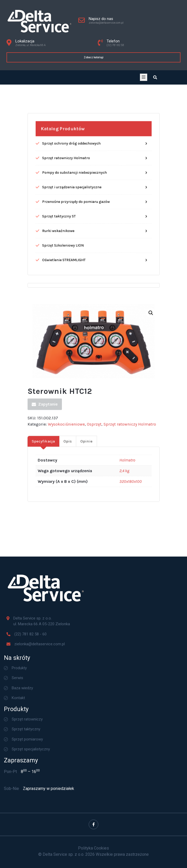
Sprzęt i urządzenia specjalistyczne (72, 245)
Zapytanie (45, 462)
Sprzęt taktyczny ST (59, 274)
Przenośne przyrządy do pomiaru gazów (76, 260)
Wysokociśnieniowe (66, 483)
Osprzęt (94, 483)
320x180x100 (131, 540)
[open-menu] (144, 77)
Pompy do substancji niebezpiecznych (75, 231)
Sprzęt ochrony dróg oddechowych (71, 202)
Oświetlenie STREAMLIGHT (64, 318)
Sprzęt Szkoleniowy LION (63, 304)
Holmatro (127, 518)
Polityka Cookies (93, 848)
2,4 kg (124, 529)
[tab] (43, 500)
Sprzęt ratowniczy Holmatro (66, 216)
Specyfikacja (43, 500)
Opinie (87, 500)
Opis (68, 500)
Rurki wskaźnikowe (58, 289)
